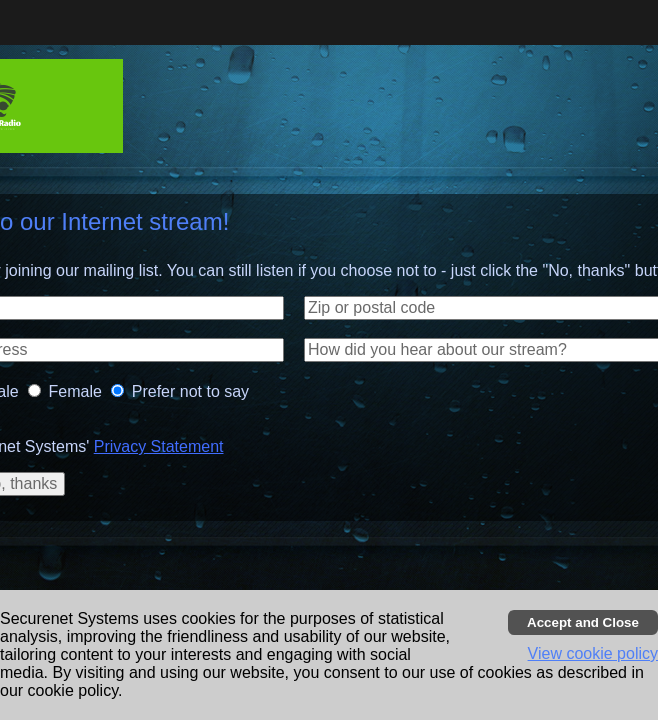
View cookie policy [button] (593, 653)
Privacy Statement (159, 446)
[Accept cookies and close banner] (583, 622)
